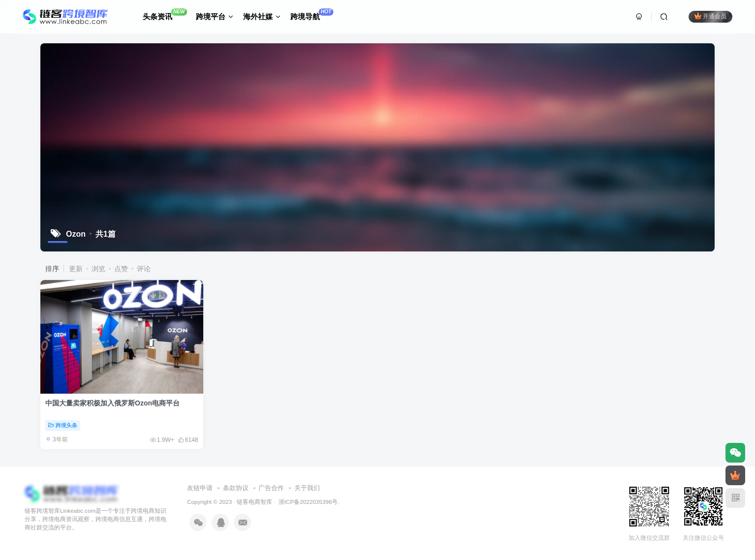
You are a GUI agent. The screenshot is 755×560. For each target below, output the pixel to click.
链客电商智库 (254, 502)
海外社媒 (262, 16)
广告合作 (271, 488)
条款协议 (236, 488)
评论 (144, 269)
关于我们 (307, 488)
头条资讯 (165, 15)
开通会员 (710, 16)
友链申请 (200, 488)
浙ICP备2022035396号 (308, 502)
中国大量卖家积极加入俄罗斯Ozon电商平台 (112, 403)
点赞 (121, 269)
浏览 (98, 269)
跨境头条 (63, 425)
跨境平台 (215, 16)
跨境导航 (312, 15)
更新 (76, 269)
